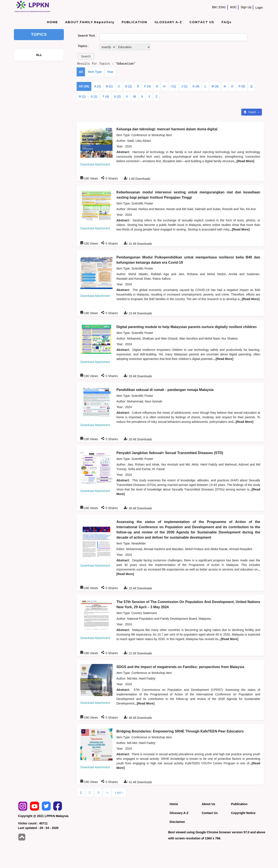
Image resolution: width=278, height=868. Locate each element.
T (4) (106, 96)
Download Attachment (95, 164)
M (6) (215, 86)
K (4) (196, 86)
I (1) (173, 86)
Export (250, 112)
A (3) (97, 86)
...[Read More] (244, 161)
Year (110, 72)
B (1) (109, 86)
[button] (86, 56)
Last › (119, 792)
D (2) (128, 86)
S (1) (94, 96)
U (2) (117, 96)
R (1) (82, 96)
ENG (222, 7)
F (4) (147, 86)
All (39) (84, 86)
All (81, 72)
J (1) (184, 86)
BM (214, 7)
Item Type (95, 72)
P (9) (242, 86)
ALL (39, 55)
